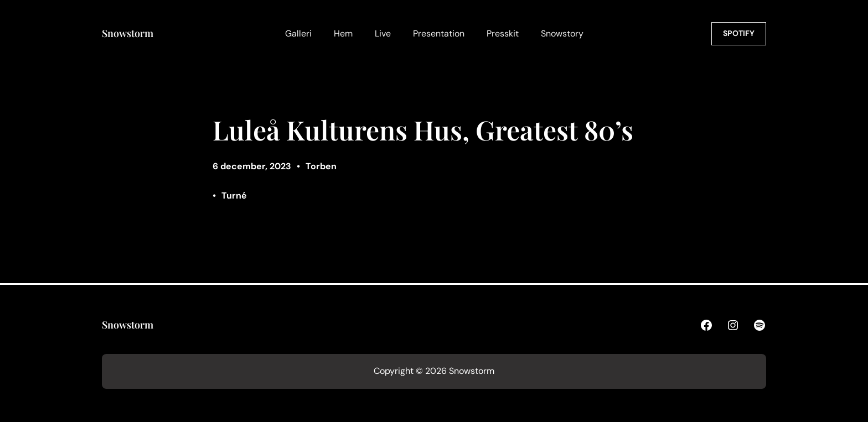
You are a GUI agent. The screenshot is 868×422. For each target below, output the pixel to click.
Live (383, 33)
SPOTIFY (739, 33)
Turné (234, 196)
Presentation (439, 33)
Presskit (503, 33)
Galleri (298, 33)
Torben (321, 166)
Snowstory (562, 33)
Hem (343, 33)
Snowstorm (128, 33)
